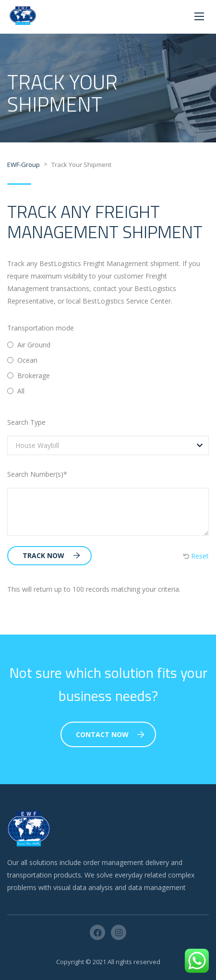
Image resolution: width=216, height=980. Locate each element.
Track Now (51, 555)
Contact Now (110, 734)
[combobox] (108, 445)
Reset (196, 556)
